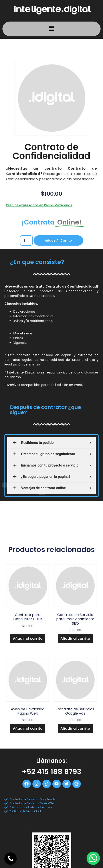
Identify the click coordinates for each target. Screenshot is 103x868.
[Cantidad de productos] (26, 240)
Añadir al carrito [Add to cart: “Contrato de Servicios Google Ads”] (75, 728)
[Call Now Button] (11, 859)
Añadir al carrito (58, 240)
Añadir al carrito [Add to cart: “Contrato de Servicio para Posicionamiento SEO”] (75, 639)
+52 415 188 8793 (51, 772)
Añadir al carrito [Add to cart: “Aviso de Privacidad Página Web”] (28, 728)
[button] (51, 29)
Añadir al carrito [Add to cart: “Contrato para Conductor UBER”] (28, 639)
